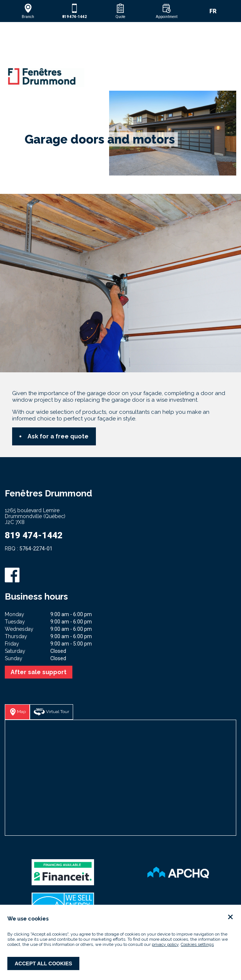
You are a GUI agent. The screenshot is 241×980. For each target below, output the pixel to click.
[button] (28, 11)
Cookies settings (197, 944)
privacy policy (165, 944)
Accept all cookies (43, 963)
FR (213, 11)
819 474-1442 (34, 535)
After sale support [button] (39, 672)
